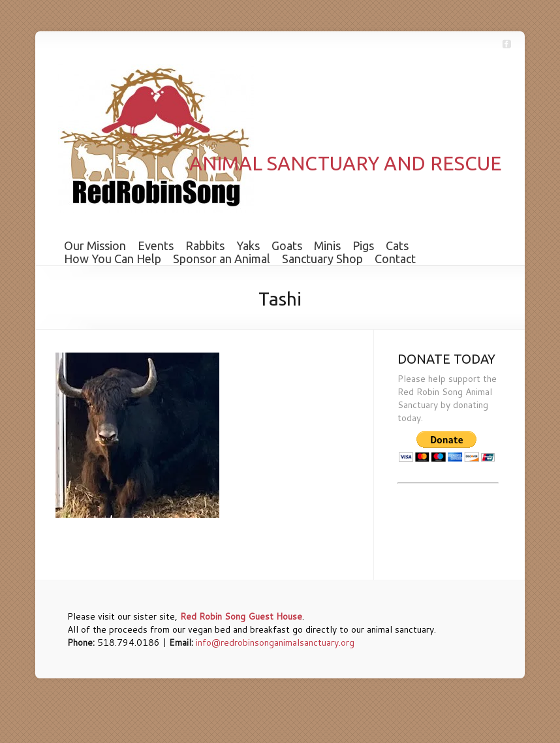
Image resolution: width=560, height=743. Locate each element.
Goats (287, 245)
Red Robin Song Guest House (241, 616)
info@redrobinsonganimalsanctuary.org (275, 642)
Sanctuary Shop (322, 259)
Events (156, 245)
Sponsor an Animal (222, 259)
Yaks (248, 245)
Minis (327, 245)
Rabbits (205, 245)
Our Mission (95, 245)
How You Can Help (113, 259)
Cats (397, 245)
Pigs (363, 245)
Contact (395, 259)
